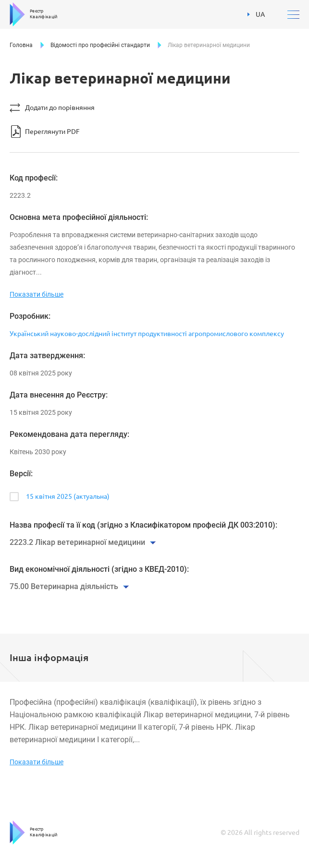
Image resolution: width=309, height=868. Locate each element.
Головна (21, 45)
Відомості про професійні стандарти (100, 45)
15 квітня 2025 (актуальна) (68, 496)
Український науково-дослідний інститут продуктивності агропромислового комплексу (147, 334)
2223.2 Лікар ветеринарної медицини (77, 542)
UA (256, 14)
